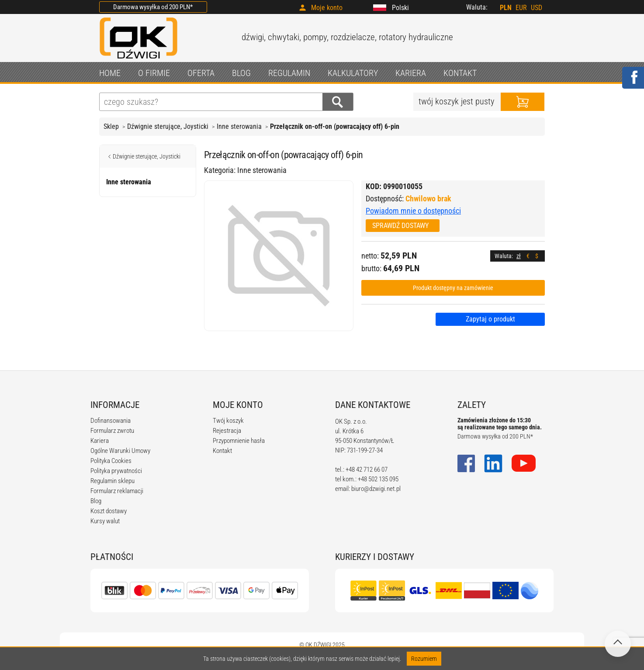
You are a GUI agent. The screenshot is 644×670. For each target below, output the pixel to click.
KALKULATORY (353, 73)
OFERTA (201, 73)
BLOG (241, 73)
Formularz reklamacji (117, 491)
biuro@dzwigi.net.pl (376, 489)
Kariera (100, 441)
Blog (96, 501)
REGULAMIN (289, 73)
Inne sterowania (239, 126)
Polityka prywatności (116, 471)
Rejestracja (227, 431)
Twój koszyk (228, 421)
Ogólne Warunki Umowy (120, 451)
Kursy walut (105, 521)
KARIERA (411, 73)
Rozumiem (424, 659)
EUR (521, 8)
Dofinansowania (111, 421)
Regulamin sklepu (113, 481)
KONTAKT (460, 73)
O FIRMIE (154, 73)
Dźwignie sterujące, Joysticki (168, 126)
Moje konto (327, 8)
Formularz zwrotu (112, 431)
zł (519, 256)
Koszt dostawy (109, 511)
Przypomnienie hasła (239, 441)
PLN (506, 8)
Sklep (111, 126)
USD (537, 8)
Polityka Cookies (111, 461)
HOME (110, 73)
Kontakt (222, 451)
